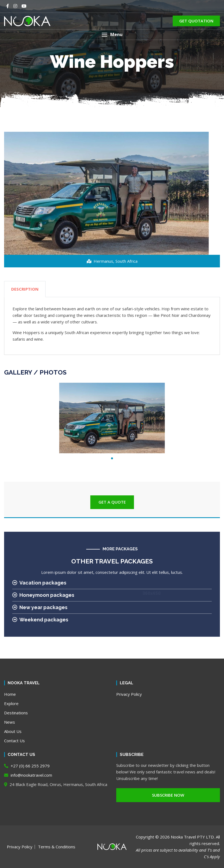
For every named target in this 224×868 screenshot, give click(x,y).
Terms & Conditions (57, 847)
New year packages (40, 607)
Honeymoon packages (43, 595)
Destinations (16, 713)
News (10, 722)
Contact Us (14, 741)
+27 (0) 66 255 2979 (27, 766)
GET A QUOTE (112, 502)
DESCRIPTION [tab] (25, 289)
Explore (11, 703)
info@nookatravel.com (28, 775)
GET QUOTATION (196, 21)
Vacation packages (39, 583)
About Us (13, 731)
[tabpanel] (112, 418)
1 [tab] (112, 458)
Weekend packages (40, 620)
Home (10, 694)
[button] (112, 35)
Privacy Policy (129, 694)
